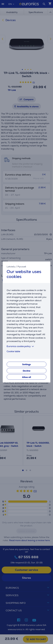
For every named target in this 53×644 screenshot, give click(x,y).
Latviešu (11, 267)
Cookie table (13, 352)
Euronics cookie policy (21, 346)
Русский (22, 267)
